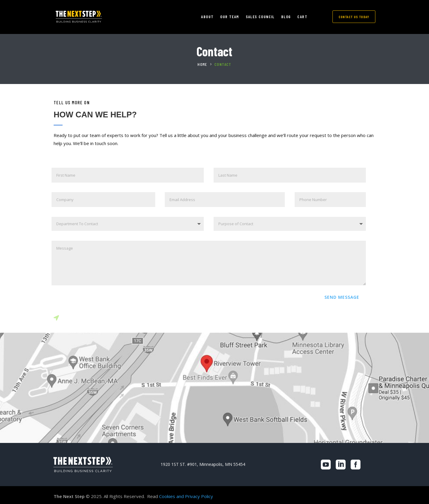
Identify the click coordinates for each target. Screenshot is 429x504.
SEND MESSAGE (342, 297)
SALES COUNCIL (260, 17)
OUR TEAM (230, 17)
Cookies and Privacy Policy (186, 496)
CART (302, 17)
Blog (286, 17)
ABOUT (207, 17)
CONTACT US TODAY (354, 17)
